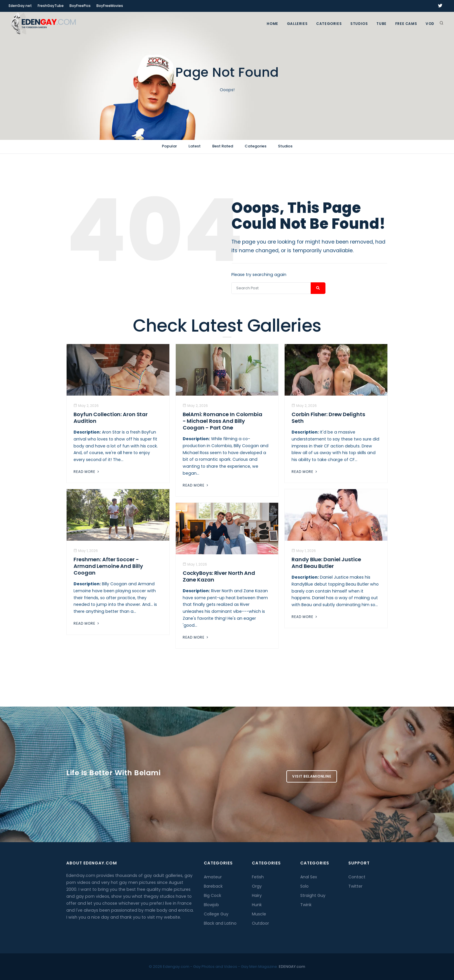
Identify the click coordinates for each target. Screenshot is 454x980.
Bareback (213, 886)
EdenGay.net (20, 6)
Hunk (257, 905)
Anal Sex (309, 877)
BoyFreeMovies (110, 6)
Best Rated (223, 146)
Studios (359, 24)
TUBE (381, 24)
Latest (195, 146)
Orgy (257, 886)
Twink (306, 905)
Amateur (213, 877)
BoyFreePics (80, 6)
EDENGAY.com (292, 967)
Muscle (259, 914)
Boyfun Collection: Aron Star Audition (111, 418)
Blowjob (211, 905)
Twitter (355, 886)
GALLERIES (297, 24)
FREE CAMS (406, 24)
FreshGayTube (51, 6)
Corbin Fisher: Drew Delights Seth (328, 418)
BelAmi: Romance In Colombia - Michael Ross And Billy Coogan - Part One (223, 421)
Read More (87, 472)
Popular (169, 146)
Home (272, 24)
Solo (304, 886)
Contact (357, 877)
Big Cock (213, 895)
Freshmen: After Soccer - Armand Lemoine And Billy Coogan (108, 566)
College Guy (216, 914)
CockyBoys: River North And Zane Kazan (219, 576)
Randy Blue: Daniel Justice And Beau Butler (326, 563)
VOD (430, 24)
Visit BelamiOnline (312, 776)
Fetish (258, 877)
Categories (329, 24)
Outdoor (260, 923)
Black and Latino (220, 923)
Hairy (257, 895)
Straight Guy (313, 895)
